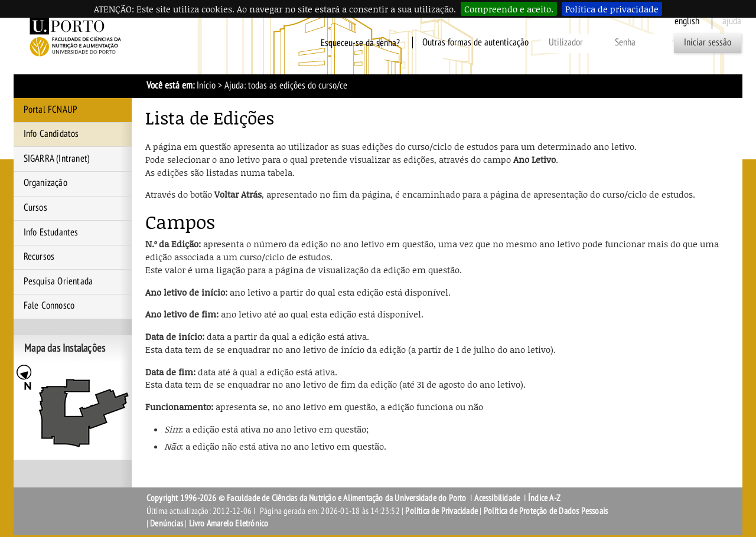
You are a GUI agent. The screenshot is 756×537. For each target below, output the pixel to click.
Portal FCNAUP (51, 110)
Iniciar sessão (708, 42)
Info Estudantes (51, 233)
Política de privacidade (612, 9)
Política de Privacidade (441, 511)
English (687, 21)
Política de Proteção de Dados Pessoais (546, 511)
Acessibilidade (497, 498)
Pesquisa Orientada (58, 281)
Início (206, 86)
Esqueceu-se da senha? (360, 42)
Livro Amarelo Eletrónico (229, 523)
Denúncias (167, 523)
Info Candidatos (51, 134)
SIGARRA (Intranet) (57, 159)
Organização (45, 183)
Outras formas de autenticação (475, 42)
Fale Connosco (49, 306)
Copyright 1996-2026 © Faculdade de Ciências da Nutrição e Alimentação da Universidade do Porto (307, 498)
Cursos (35, 208)
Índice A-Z (544, 498)
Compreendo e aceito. (509, 9)
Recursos (39, 257)
